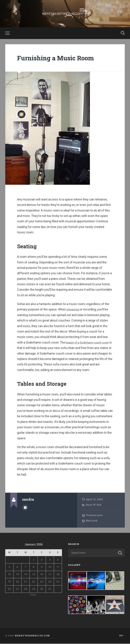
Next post (92, 521)
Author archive (25, 508)
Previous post (95, 516)
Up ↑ (122, 636)
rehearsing (74, 310)
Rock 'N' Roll (94, 505)
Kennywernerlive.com (32, 636)
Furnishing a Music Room (59, 58)
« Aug (32, 595)
